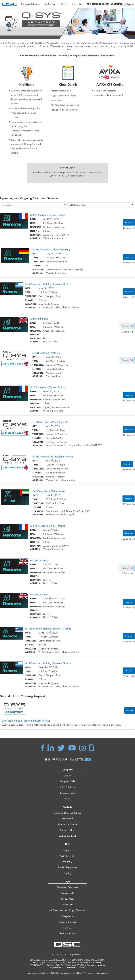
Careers (68, 776)
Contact (64, 4)
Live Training (50, 4)
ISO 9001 (67, 928)
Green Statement (67, 934)
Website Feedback (68, 836)
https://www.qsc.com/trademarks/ (93, 973)
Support (67, 850)
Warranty (68, 862)
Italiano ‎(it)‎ (77, 4)
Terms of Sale (67, 893)
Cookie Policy (67, 905)
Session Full (127, 326)
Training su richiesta (31, 4)
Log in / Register (127, 4)
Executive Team (67, 793)
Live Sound (67, 819)
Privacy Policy (67, 899)
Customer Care (67, 856)
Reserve (129, 223)
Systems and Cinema (67, 825)
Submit (130, 711)
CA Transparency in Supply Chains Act (67, 911)
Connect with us (68, 830)
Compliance (68, 916)
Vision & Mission (67, 787)
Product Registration (68, 868)
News (67, 799)
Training (67, 873)
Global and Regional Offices (67, 813)
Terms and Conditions (67, 887)
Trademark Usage (68, 922)
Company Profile (68, 782)
